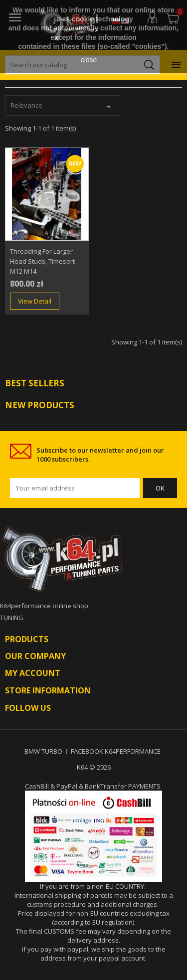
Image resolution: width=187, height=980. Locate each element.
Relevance (63, 107)
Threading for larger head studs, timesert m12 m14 (42, 261)
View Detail (35, 301)
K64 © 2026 (94, 767)
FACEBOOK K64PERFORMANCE (116, 751)
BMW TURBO (43, 751)
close (89, 60)
